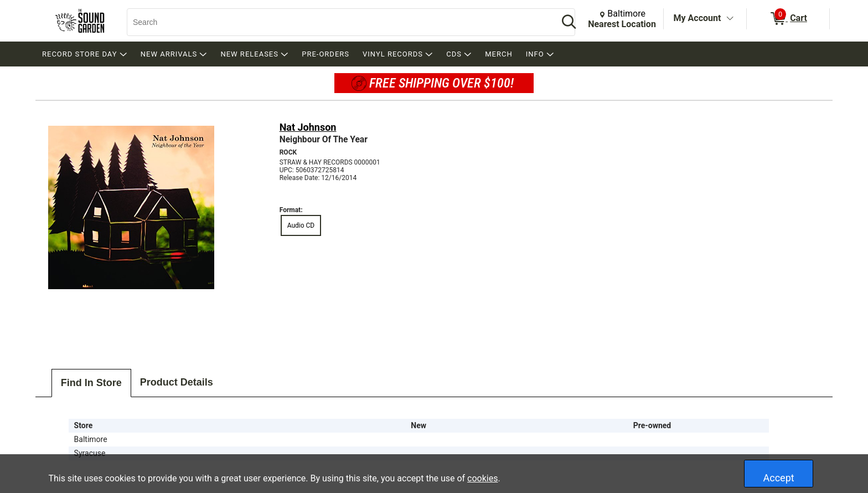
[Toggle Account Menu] (730, 19)
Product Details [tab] (177, 382)
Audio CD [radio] (301, 225)
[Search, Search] (337, 22)
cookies (482, 478)
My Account (697, 18)
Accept (779, 478)
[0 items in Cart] (788, 19)
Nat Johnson (308, 127)
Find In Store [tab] (91, 383)
